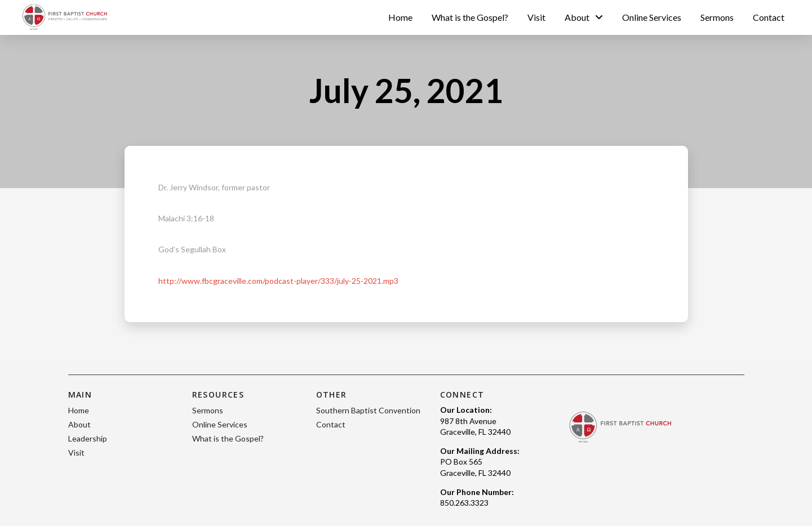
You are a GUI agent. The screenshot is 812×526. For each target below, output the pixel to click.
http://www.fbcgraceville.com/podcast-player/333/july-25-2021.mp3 (278, 281)
